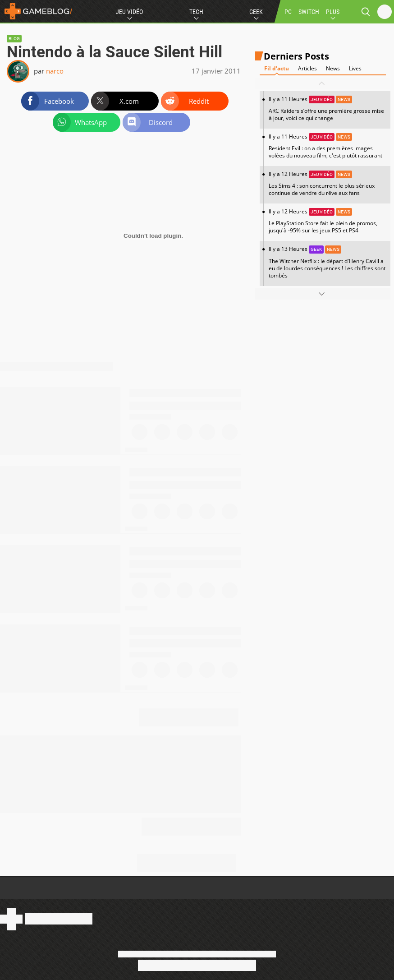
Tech (196, 12)
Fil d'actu (277, 68)
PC (288, 12)
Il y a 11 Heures (327, 109)
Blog (14, 39)
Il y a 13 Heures (327, 262)
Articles (307, 68)
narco (55, 71)
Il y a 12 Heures (327, 183)
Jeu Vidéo (129, 12)
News (333, 68)
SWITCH (309, 12)
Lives (355, 68)
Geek (256, 12)
